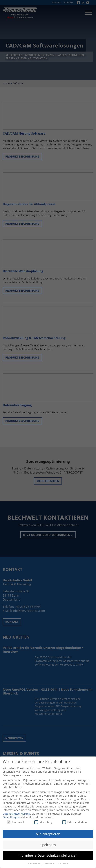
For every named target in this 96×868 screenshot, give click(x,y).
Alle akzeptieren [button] (48, 831)
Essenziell (15, 819)
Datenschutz (50, 861)
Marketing (43, 819)
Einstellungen (11, 815)
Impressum (64, 861)
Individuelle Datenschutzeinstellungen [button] (48, 853)
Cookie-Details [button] (34, 861)
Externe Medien (75, 819)
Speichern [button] (48, 842)
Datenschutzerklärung (16, 811)
